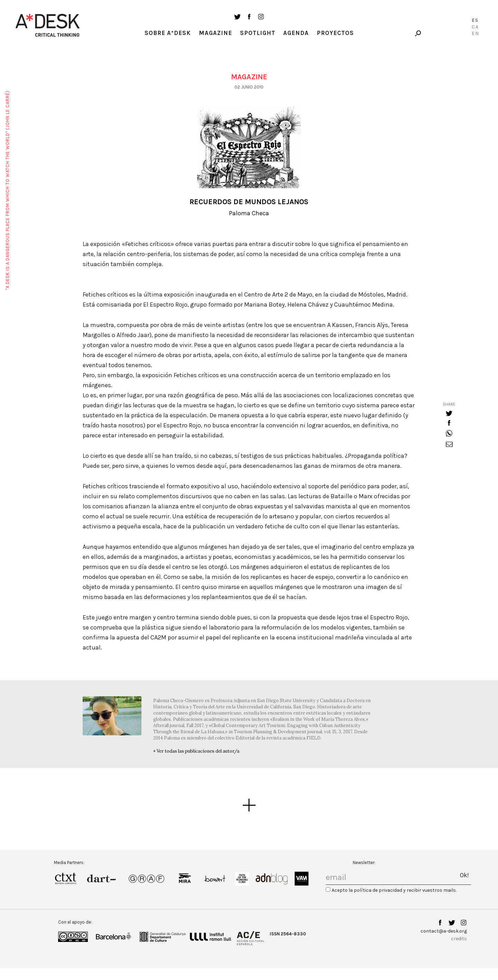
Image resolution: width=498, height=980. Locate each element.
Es (475, 20)
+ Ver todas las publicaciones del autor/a (196, 751)
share (449, 404)
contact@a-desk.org (444, 931)
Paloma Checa (249, 213)
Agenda (296, 33)
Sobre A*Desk (168, 33)
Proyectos (335, 33)
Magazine (215, 33)
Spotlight (258, 33)
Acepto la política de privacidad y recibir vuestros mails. (394, 890)
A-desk (48, 25)
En (476, 33)
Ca (475, 27)
